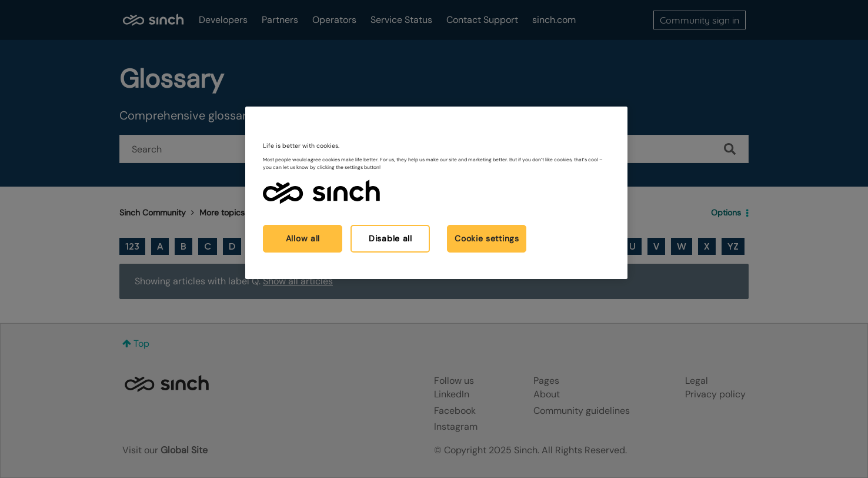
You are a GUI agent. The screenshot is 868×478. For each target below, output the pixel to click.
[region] (436, 193)
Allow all (303, 238)
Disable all (390, 238)
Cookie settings (487, 238)
